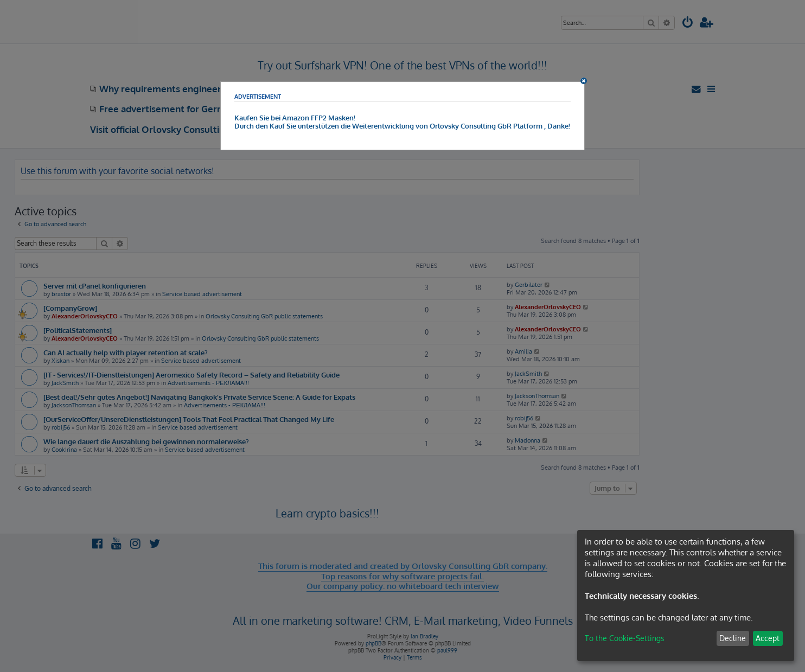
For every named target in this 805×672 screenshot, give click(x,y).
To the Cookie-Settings (625, 638)
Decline (733, 638)
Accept (768, 638)
